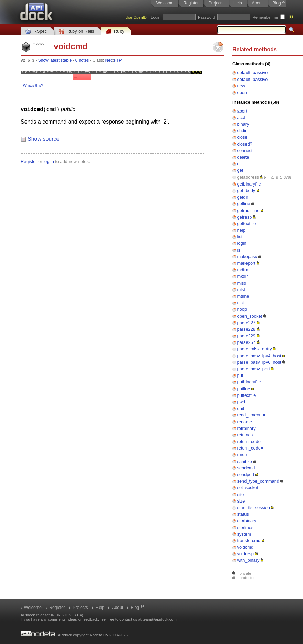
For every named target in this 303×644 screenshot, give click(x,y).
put (240, 375)
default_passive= (254, 79)
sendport (246, 474)
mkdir (243, 276)
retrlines (245, 435)
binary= (244, 124)
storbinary (247, 521)
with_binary (248, 560)
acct (241, 118)
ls (239, 250)
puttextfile (247, 395)
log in (49, 161)
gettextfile (247, 224)
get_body (246, 191)
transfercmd (249, 541)
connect (245, 151)
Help (238, 3)
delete (243, 157)
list (240, 237)
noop (242, 309)
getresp (245, 217)
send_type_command (258, 481)
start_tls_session (254, 508)
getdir (243, 197)
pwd (241, 402)
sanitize (245, 461)
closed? (245, 144)
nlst (241, 303)
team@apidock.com (160, 619)
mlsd (242, 283)
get (240, 170)
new (241, 86)
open (242, 92)
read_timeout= (251, 415)
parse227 (246, 323)
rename (245, 422)
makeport (246, 263)
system (244, 534)
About (257, 3)
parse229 (246, 336)
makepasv (247, 257)
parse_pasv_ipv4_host (259, 356)
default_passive (253, 72)
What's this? (33, 85)
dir (240, 164)
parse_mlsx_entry (255, 349)
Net (109, 60)
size (241, 501)
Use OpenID (136, 17)
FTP (118, 60)
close (242, 137)
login (242, 243)
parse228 (246, 329)
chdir (242, 131)
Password (206, 17)
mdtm (243, 270)
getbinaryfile (249, 184)
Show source (44, 139)
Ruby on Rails (76, 31)
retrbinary (247, 428)
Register (191, 3)
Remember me (265, 17)
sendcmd (246, 468)
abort (242, 111)
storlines (245, 527)
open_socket (250, 316)
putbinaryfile (249, 382)
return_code (249, 441)
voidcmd (245, 547)
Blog (277, 3)
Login (155, 17)
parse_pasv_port (254, 369)
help (241, 230)
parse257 (246, 342)
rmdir (242, 455)
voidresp (245, 554)
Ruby (115, 31)
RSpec (36, 31)
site (241, 494)
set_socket (248, 488)
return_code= (250, 448)
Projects (216, 3)
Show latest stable (55, 60)
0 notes (82, 60)
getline (244, 204)
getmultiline (248, 210)
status (243, 514)
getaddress (248, 177)
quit (241, 408)
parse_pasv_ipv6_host (259, 362)
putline (244, 389)
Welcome (165, 3)
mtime (243, 296)
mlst (241, 290)
